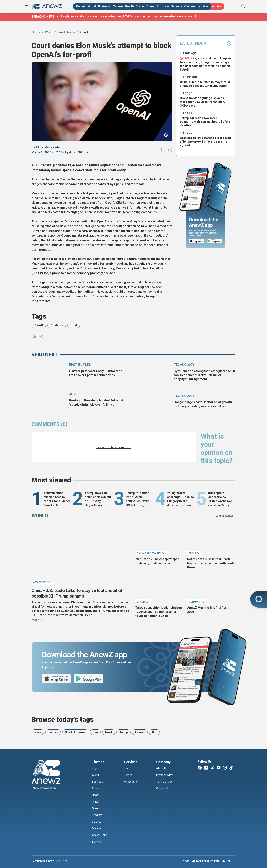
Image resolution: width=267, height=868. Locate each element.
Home (36, 32)
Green (151, 6)
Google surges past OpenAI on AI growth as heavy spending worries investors (203, 404)
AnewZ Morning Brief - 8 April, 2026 (208, 610)
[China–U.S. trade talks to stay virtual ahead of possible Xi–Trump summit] (82, 555)
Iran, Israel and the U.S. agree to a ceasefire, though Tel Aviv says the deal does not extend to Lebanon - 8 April (129, 16)
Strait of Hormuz (75, 732)
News (38, 732)
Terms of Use (165, 782)
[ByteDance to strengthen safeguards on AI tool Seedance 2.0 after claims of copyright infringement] (153, 372)
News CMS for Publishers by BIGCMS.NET (208, 861)
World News (67, 32)
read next (45, 355)
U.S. (154, 732)
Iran (95, 732)
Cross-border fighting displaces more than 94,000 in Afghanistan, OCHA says (202, 102)
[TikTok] (231, 768)
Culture (118, 6)
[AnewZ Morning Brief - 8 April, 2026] (211, 588)
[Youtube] (219, 768)
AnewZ (50, 861)
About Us (162, 768)
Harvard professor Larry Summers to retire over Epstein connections (96, 373)
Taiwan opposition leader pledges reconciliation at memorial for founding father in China (159, 612)
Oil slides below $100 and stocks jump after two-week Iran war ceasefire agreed (206, 142)
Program (163, 6)
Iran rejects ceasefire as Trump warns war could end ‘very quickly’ (220, 499)
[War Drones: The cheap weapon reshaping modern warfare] (159, 540)
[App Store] (197, 241)
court (74, 325)
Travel (140, 6)
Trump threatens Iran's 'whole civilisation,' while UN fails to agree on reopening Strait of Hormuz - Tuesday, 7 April (139, 499)
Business (104, 6)
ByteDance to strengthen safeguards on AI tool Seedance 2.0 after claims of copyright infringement (204, 375)
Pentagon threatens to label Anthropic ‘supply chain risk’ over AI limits (97, 402)
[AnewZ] (46, 775)
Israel (109, 732)
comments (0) (50, 424)
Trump (123, 732)
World (92, 6)
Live (127, 768)
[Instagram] (225, 768)
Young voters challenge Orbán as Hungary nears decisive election (180, 499)
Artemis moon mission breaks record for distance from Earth (57, 499)
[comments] (163, 150)
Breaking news (43, 17)
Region (81, 6)
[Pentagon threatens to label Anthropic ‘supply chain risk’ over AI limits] (49, 401)
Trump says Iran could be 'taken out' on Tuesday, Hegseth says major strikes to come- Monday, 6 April (98, 499)
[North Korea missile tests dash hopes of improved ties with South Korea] (211, 540)
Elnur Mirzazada (48, 147)
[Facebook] (200, 768)
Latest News (206, 43)
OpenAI (39, 325)
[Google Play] (215, 241)
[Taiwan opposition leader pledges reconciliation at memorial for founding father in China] (159, 588)
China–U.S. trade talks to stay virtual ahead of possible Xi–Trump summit (205, 84)
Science (177, 6)
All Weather (131, 782)
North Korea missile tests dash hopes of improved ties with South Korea (211, 563)
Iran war (140, 732)
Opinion (189, 6)
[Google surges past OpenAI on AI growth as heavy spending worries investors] (153, 403)
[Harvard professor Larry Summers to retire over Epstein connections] (49, 372)
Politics (53, 732)
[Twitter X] (212, 768)
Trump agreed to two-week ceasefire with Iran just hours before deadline (205, 122)
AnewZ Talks (100, 835)
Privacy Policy (165, 775)
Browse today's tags (63, 719)
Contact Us (163, 788)
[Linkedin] (206, 768)
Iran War (203, 6)
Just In (128, 775)
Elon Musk (57, 325)
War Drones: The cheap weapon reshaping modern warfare (157, 561)
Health (129, 6)
